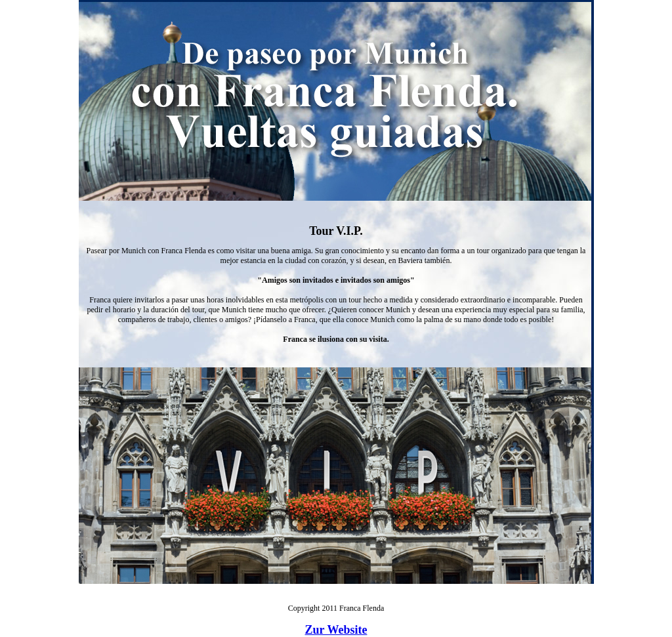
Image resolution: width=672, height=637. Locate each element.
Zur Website (336, 630)
